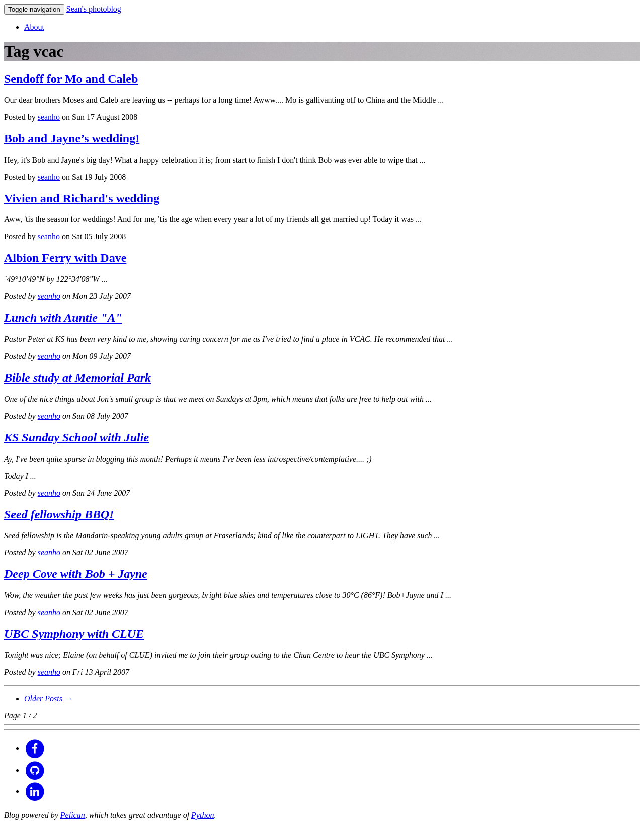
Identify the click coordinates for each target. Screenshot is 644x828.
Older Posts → (48, 698)
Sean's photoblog (94, 9)
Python (203, 815)
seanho (49, 117)
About (34, 27)
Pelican (73, 815)
